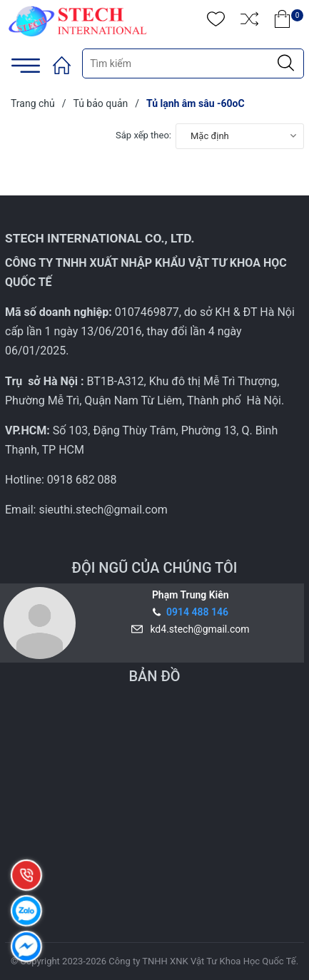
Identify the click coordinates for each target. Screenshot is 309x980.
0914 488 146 (197, 612)
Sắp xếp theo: (143, 135)
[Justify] (286, 63)
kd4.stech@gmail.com (197, 629)
